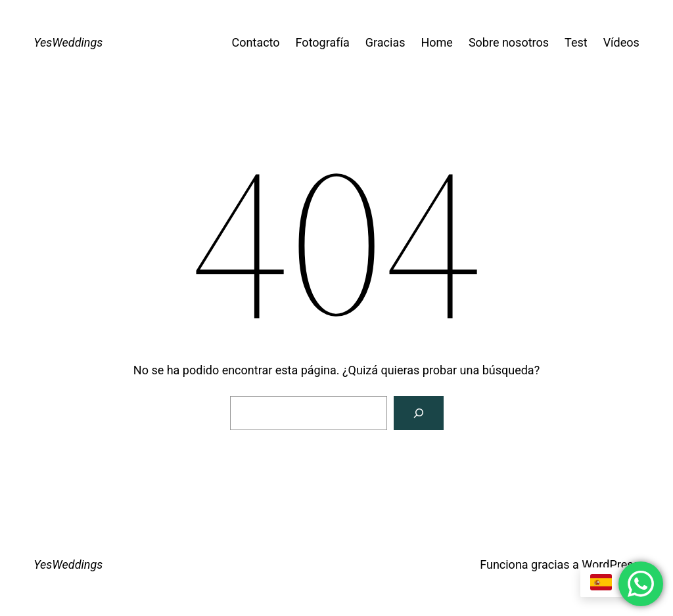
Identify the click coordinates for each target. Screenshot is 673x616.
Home (436, 42)
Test (576, 42)
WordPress (610, 564)
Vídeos (621, 42)
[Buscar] (419, 413)
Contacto (256, 42)
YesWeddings (68, 42)
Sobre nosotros (509, 42)
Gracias (385, 42)
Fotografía (323, 42)
